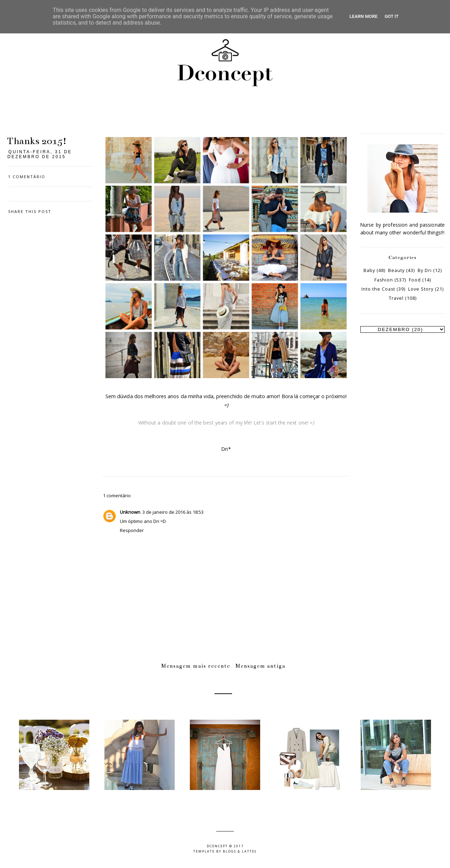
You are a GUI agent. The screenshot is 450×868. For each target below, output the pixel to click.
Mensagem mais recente (196, 666)
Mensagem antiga (261, 666)
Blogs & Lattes (240, 851)
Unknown (130, 512)
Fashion (384, 280)
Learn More (364, 16)
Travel (396, 298)
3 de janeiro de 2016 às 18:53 (173, 512)
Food (415, 280)
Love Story (421, 289)
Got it (392, 16)
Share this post (30, 211)
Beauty (396, 270)
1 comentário (27, 177)
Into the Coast (378, 289)
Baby (369, 270)
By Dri (425, 270)
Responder (132, 530)
